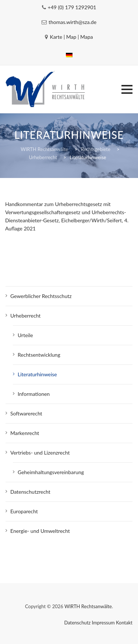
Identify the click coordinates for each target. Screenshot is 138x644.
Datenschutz (78, 623)
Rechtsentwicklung (39, 355)
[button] (127, 89)
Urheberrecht (25, 316)
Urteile (25, 335)
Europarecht (24, 511)
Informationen (34, 394)
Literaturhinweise (37, 374)
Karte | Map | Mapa (71, 37)
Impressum (103, 623)
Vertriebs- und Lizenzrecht (40, 453)
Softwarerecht (26, 413)
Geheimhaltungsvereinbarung (51, 472)
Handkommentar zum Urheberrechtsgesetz (54, 204)
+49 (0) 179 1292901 (72, 7)
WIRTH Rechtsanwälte (88, 606)
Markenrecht (25, 433)
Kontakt (124, 623)
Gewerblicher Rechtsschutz (41, 296)
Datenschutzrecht (30, 492)
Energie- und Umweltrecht (40, 531)
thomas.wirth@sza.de (72, 22)
